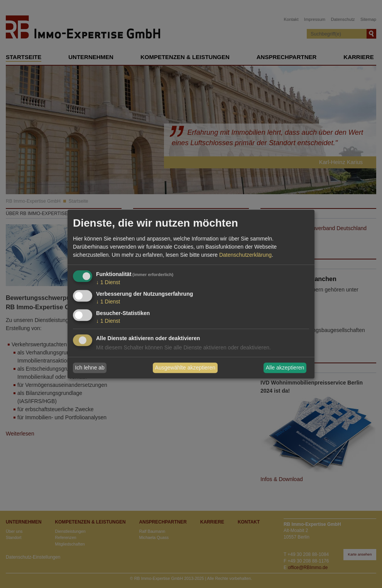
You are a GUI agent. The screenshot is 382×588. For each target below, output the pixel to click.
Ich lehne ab (90, 368)
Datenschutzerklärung (245, 255)
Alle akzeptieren (285, 368)
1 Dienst (108, 283)
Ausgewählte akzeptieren (185, 368)
